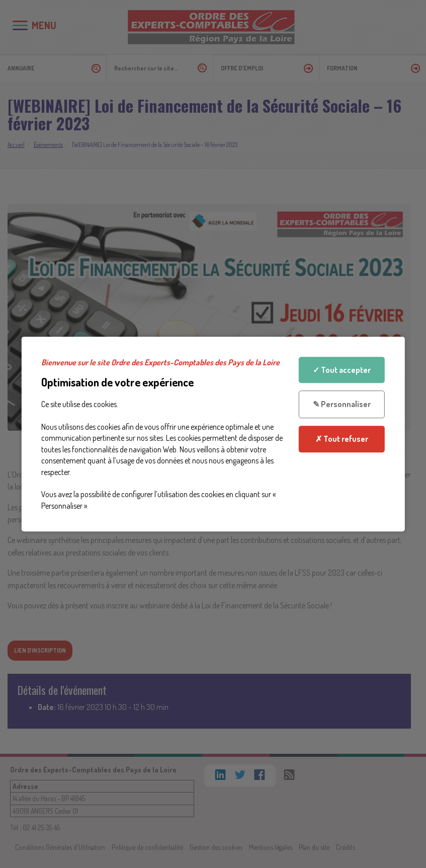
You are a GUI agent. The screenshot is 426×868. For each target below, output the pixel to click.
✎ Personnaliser (342, 405)
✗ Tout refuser (342, 439)
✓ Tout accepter (342, 370)
